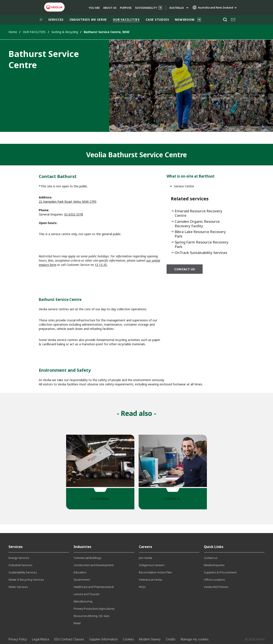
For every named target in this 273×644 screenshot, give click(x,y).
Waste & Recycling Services (26, 580)
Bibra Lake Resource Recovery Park (200, 234)
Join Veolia (145, 558)
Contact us (185, 269)
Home (13, 32)
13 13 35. (101, 265)
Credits (171, 639)
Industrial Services (20, 565)
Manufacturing (83, 601)
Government (82, 580)
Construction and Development (94, 565)
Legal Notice (41, 639)
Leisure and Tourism (86, 594)
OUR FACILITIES (126, 20)
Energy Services (19, 558)
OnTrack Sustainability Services (201, 253)
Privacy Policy (18, 639)
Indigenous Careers (152, 565)
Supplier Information (103, 639)
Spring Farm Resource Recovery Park (202, 245)
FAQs (142, 587)
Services (16, 547)
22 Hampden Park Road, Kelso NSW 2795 (68, 202)
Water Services (18, 587)
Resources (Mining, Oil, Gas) (91, 616)
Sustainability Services (23, 572)
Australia (177, 8)
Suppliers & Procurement (220, 572)
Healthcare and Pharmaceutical (94, 587)
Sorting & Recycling (65, 32)
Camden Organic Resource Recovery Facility (197, 224)
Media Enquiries (214, 565)
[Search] (225, 20)
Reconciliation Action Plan (155, 572)
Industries (82, 547)
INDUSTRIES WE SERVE (88, 20)
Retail (77, 623)
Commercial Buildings (87, 558)
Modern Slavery (150, 639)
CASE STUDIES (157, 20)
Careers (145, 547)
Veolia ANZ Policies (216, 587)
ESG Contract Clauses (69, 639)
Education (80, 572)
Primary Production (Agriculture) (94, 609)
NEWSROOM (185, 20)
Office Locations (214, 580)
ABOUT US (110, 8)
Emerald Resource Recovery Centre (198, 213)
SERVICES (56, 20)
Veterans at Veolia (150, 580)
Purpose (126, 8)
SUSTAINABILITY (146, 8)
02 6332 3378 (74, 214)
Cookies (128, 639)
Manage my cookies (195, 639)
